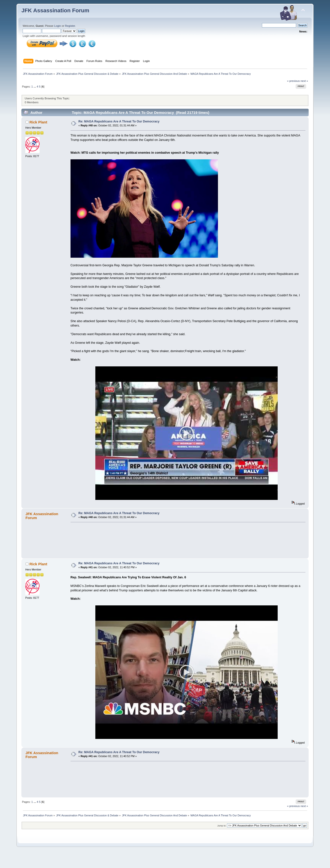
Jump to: (222, 839)
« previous (293, 81)
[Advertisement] (187, 546)
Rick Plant (38, 122)
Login (57, 26)
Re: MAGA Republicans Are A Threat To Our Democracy (119, 121)
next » (304, 81)
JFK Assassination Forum (55, 10)
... (35, 87)
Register (70, 26)
